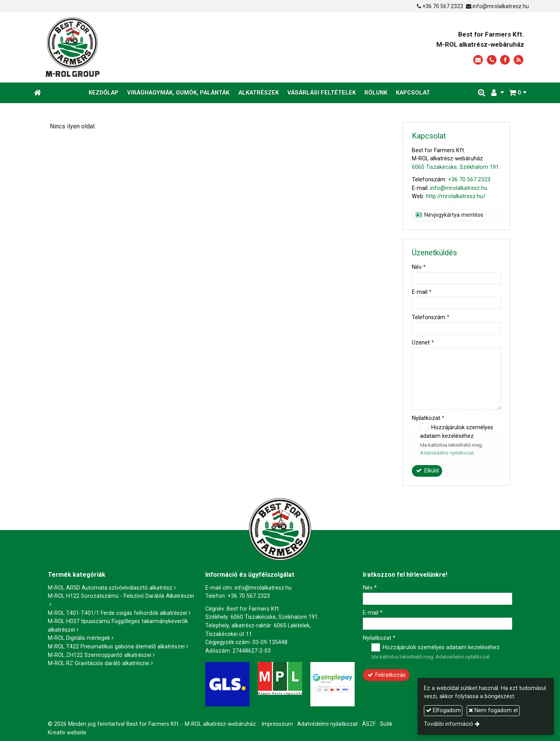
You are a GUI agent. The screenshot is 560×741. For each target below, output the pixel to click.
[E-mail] (478, 60)
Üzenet (423, 343)
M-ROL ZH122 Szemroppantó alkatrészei (100, 655)
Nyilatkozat (428, 418)
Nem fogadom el (493, 710)
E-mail (422, 292)
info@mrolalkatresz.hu (501, 6)
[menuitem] (104, 93)
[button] (518, 93)
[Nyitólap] (145, 47)
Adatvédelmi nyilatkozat (447, 453)
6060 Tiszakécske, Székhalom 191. (456, 167)
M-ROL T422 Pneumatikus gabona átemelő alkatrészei (116, 647)
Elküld (427, 471)
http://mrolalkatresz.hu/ (456, 196)
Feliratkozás (386, 675)
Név (419, 267)
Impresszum (277, 724)
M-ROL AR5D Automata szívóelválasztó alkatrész (110, 588)
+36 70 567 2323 (443, 6)
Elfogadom (443, 710)
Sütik (386, 724)
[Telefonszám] (492, 60)
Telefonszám (431, 317)
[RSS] (519, 60)
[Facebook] (505, 60)
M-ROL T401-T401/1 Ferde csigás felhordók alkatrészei (117, 613)
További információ (449, 724)
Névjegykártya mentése (449, 215)
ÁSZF (369, 724)
